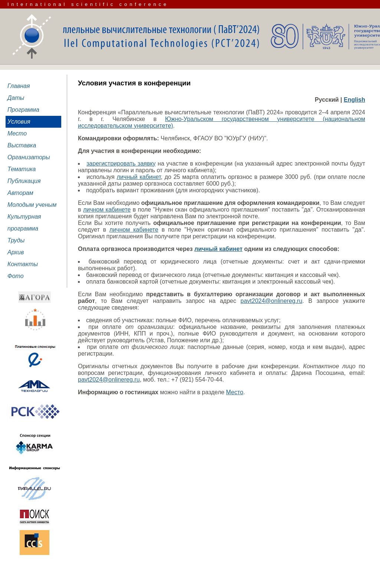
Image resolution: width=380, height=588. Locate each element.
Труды (16, 240)
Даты (16, 98)
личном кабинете (107, 210)
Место (17, 133)
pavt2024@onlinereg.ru (271, 301)
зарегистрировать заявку (121, 164)
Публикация (24, 181)
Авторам (20, 193)
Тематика (22, 169)
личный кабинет (139, 177)
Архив (16, 252)
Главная (19, 86)
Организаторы (29, 157)
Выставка (22, 145)
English (354, 100)
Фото (16, 276)
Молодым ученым (32, 205)
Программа (23, 110)
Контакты (23, 264)
